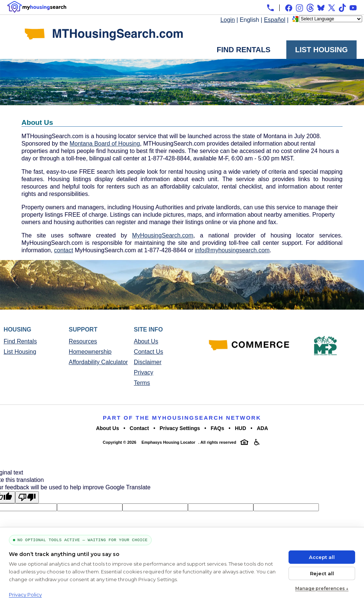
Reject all (322, 573)
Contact (139, 428)
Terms (142, 383)
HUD (240, 428)
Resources (83, 341)
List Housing (321, 50)
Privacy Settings (180, 428)
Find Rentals (244, 50)
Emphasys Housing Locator (168, 442)
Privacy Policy (25, 595)
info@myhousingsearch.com (232, 250)
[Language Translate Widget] (331, 19)
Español (274, 20)
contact (64, 250)
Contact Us (149, 352)
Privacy (144, 372)
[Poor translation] (27, 497)
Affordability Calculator (98, 362)
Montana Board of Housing (105, 144)
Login (228, 20)
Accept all (322, 557)
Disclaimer (148, 362)
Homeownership (90, 352)
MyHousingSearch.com (163, 235)
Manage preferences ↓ (322, 588)
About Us (146, 341)
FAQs (217, 428)
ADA (262, 428)
